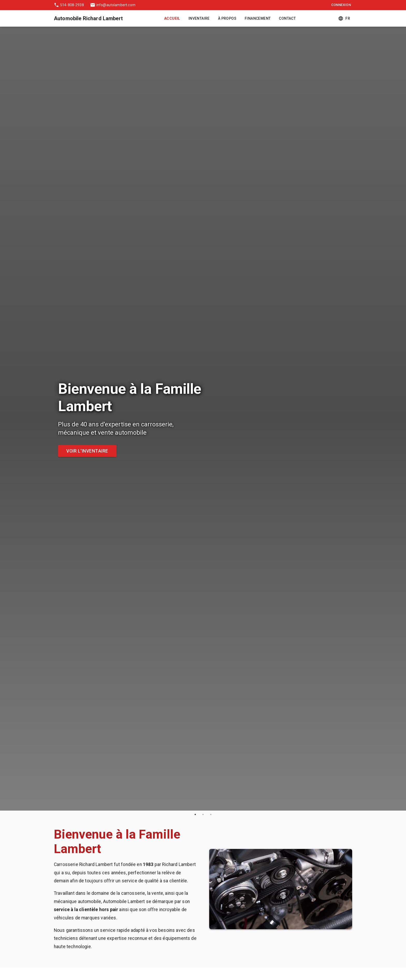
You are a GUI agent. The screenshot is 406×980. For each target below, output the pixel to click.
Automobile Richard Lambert (88, 18)
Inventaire (199, 19)
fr (345, 19)
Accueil (172, 19)
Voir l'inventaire (87, 451)
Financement (258, 19)
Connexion (341, 5)
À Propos (227, 19)
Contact (287, 19)
